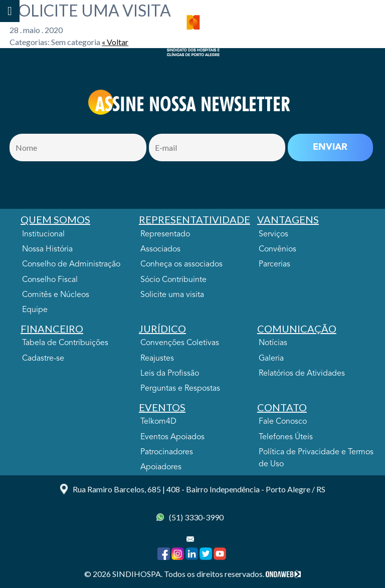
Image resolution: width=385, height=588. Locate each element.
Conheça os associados (181, 264)
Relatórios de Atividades (302, 374)
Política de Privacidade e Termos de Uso (316, 458)
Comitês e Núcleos (56, 295)
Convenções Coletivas (180, 343)
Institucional (43, 234)
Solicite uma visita (172, 295)
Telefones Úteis (286, 437)
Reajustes (157, 359)
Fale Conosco (283, 422)
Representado (165, 234)
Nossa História (47, 249)
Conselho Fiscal (50, 280)
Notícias (273, 343)
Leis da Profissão (170, 374)
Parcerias (274, 264)
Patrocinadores (167, 452)
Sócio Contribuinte (173, 280)
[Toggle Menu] (10, 11)
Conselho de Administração (71, 264)
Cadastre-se (43, 359)
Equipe (35, 310)
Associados (160, 249)
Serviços (273, 234)
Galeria (271, 359)
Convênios (277, 249)
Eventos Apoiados (172, 437)
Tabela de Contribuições (65, 343)
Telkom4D (158, 422)
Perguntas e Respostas (180, 389)
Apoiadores (161, 467)
